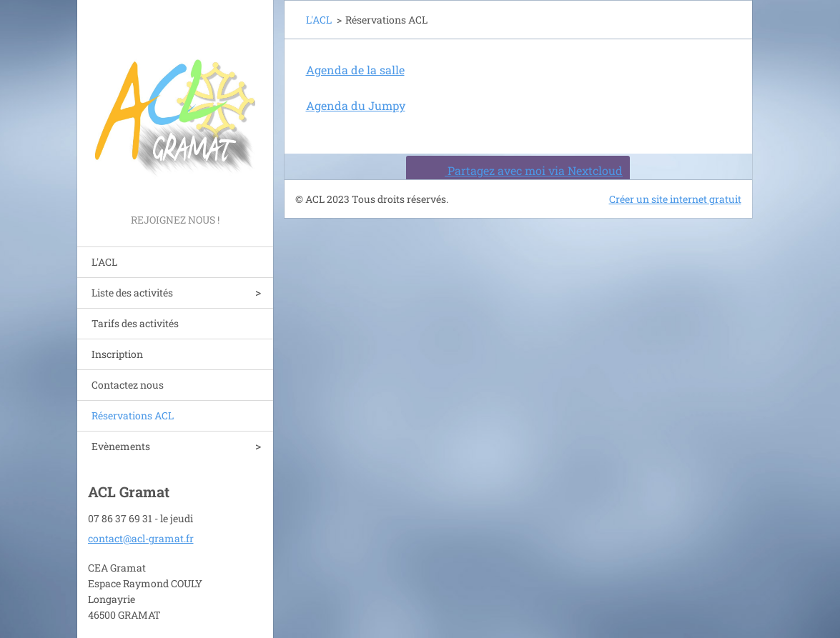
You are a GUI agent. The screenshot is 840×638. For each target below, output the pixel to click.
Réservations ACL (133, 415)
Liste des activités (132, 293)
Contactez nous (128, 385)
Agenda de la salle (355, 70)
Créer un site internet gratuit (675, 199)
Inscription (117, 354)
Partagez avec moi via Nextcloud (516, 170)
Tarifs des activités (135, 323)
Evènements (121, 446)
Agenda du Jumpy (356, 105)
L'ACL (104, 262)
